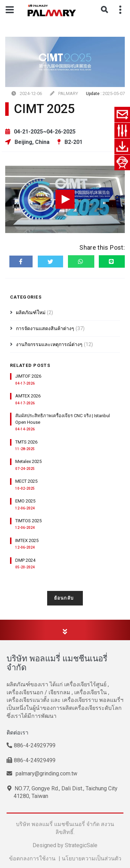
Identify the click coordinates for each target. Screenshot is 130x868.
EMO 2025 (25, 501)
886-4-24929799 (31, 745)
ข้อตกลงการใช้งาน (32, 858)
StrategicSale (81, 845)
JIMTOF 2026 (28, 376)
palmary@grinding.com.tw (42, 774)
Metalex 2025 (28, 461)
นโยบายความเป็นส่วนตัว (92, 858)
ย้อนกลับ (65, 598)
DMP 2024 (25, 560)
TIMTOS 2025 (28, 521)
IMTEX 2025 (27, 540)
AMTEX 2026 (28, 396)
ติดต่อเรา (18, 733)
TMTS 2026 (26, 442)
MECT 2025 (26, 481)
